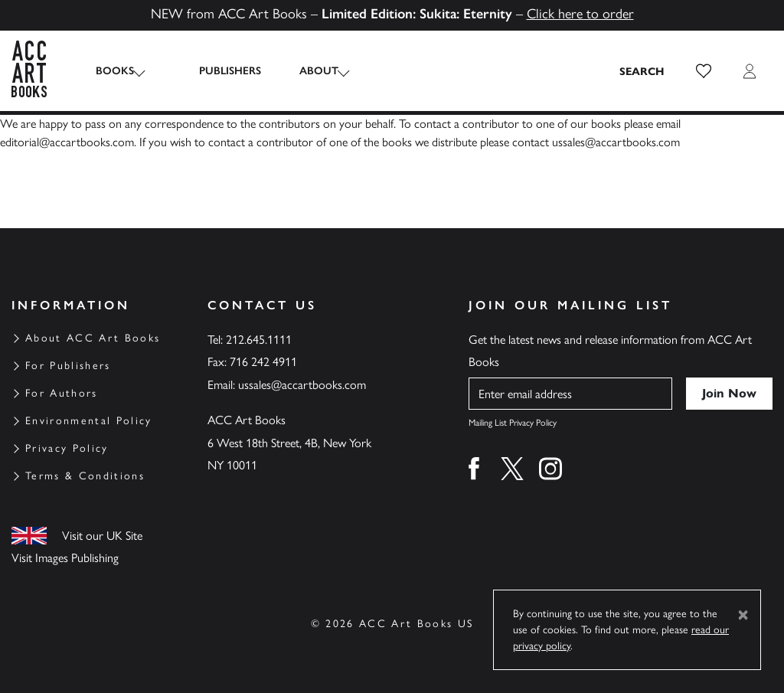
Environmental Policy (89, 421)
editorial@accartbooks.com (67, 142)
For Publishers (68, 366)
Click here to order (580, 14)
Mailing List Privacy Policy (513, 423)
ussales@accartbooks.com (616, 142)
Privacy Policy (67, 448)
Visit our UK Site (102, 536)
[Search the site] (642, 71)
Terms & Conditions (85, 476)
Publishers (215, 71)
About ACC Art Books (93, 338)
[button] (704, 71)
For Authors (62, 393)
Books (115, 71)
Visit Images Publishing (65, 558)
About (304, 71)
